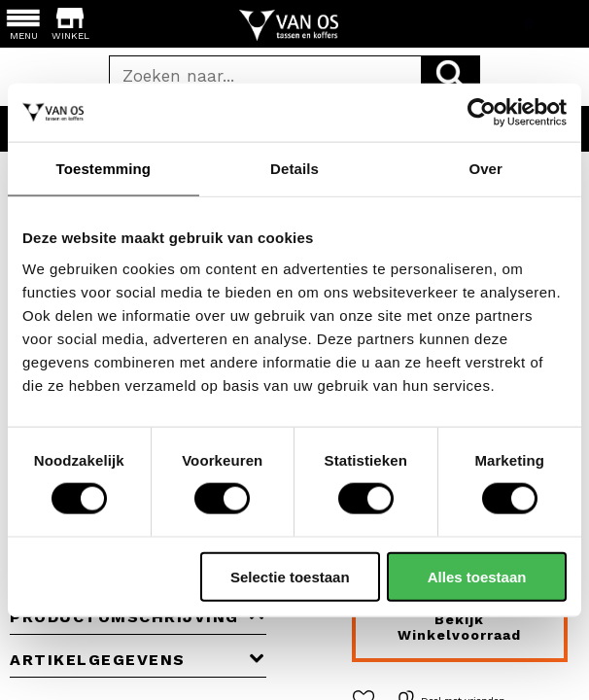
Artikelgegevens (138, 660)
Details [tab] (294, 169)
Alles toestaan (477, 576)
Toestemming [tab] (104, 169)
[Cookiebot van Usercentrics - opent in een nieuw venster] (482, 113)
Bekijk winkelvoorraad (459, 627)
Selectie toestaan (290, 576)
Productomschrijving (138, 617)
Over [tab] (485, 169)
